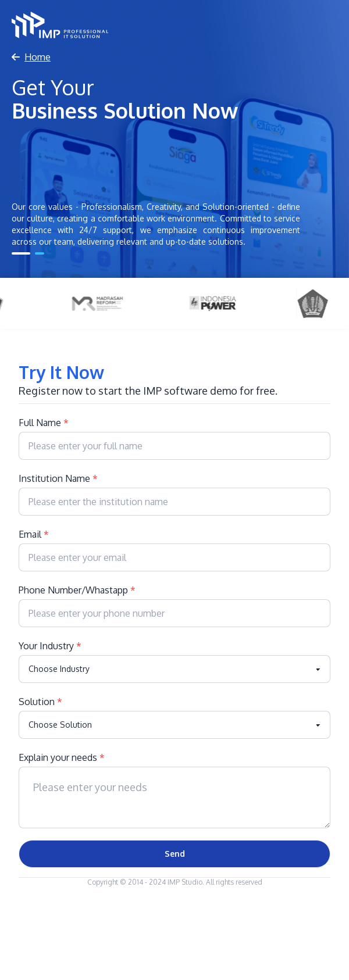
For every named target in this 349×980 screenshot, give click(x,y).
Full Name (44, 423)
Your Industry (50, 646)
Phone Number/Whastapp (77, 590)
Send (175, 854)
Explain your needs (62, 757)
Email (34, 534)
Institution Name (58, 478)
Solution (40, 702)
